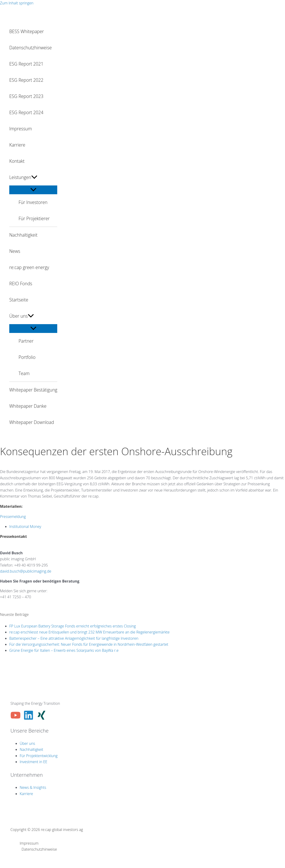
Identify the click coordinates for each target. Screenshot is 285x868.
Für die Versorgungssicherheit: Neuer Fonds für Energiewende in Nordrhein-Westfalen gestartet (89, 644)
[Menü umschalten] (33, 190)
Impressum (21, 129)
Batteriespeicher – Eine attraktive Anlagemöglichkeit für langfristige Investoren (74, 638)
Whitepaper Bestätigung (33, 390)
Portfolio (27, 357)
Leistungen (23, 177)
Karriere (17, 145)
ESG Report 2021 (26, 64)
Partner (26, 341)
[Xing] (41, 719)
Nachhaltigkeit (23, 235)
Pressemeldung (13, 517)
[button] (34, 177)
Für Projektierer (34, 218)
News (15, 251)
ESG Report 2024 (26, 112)
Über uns (22, 316)
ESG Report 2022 (26, 80)
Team (24, 373)
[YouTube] (16, 719)
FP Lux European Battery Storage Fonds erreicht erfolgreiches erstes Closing (73, 626)
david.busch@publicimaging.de (26, 571)
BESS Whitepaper (27, 31)
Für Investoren (33, 202)
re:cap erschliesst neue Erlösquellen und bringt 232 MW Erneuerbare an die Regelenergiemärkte (89, 632)
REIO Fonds (21, 284)
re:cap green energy (29, 267)
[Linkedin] (28, 719)
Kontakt (17, 161)
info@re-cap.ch (13, 603)
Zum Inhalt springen (17, 3)
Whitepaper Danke (28, 406)
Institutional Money (25, 526)
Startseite (19, 300)
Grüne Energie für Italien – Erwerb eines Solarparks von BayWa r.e (64, 650)
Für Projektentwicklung (39, 756)
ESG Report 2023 (26, 96)
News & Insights (33, 787)
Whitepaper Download (32, 422)
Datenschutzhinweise (30, 48)
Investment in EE (33, 762)
